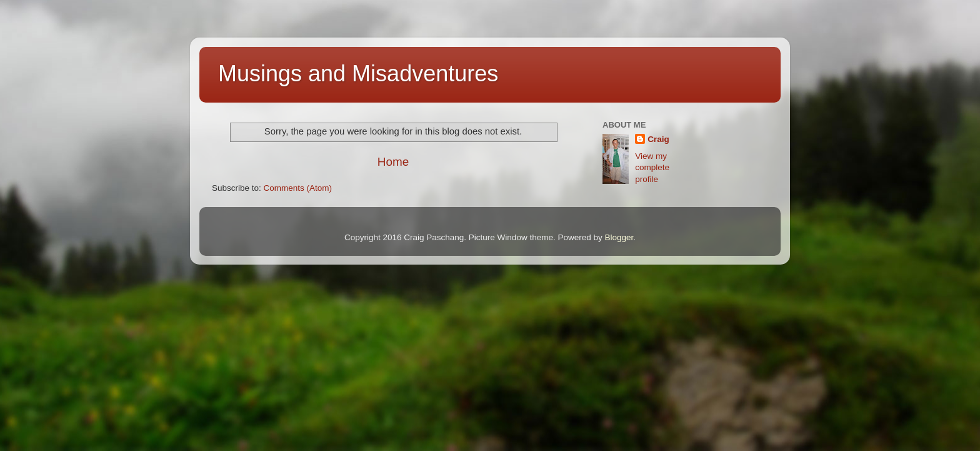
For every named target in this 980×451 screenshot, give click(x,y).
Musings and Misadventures (358, 73)
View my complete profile (652, 168)
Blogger (619, 237)
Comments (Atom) (298, 188)
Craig (658, 139)
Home (393, 162)
